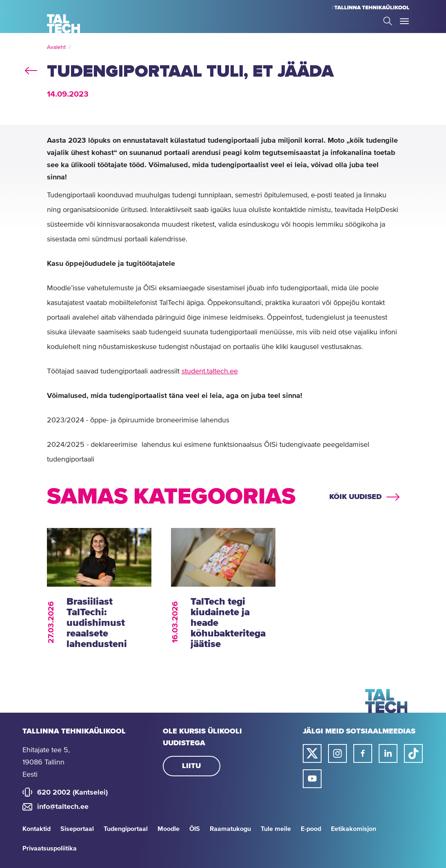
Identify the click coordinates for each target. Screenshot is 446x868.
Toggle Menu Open (404, 21)
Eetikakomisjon (354, 829)
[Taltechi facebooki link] (363, 753)
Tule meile (276, 829)
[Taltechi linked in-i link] (388, 753)
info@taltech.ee (63, 807)
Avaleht (56, 47)
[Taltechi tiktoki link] (413, 753)
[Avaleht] (63, 24)
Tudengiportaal (126, 829)
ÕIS (195, 829)
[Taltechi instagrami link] (337, 753)
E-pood (311, 829)
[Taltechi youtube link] (312, 779)
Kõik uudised (355, 497)
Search (388, 21)
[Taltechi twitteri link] (312, 753)
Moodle (169, 829)
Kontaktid (37, 829)
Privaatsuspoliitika (50, 848)
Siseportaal (77, 829)
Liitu (191, 766)
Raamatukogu (230, 829)
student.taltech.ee (210, 371)
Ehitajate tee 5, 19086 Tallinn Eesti (46, 762)
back (31, 69)
